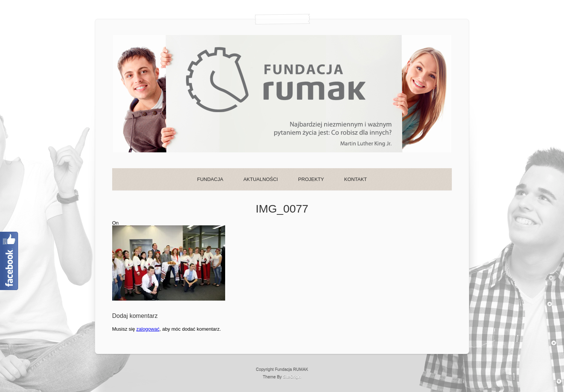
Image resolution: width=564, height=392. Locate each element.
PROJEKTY (311, 179)
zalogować (148, 329)
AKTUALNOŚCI (261, 179)
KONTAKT (355, 179)
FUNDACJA (210, 179)
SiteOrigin (292, 377)
